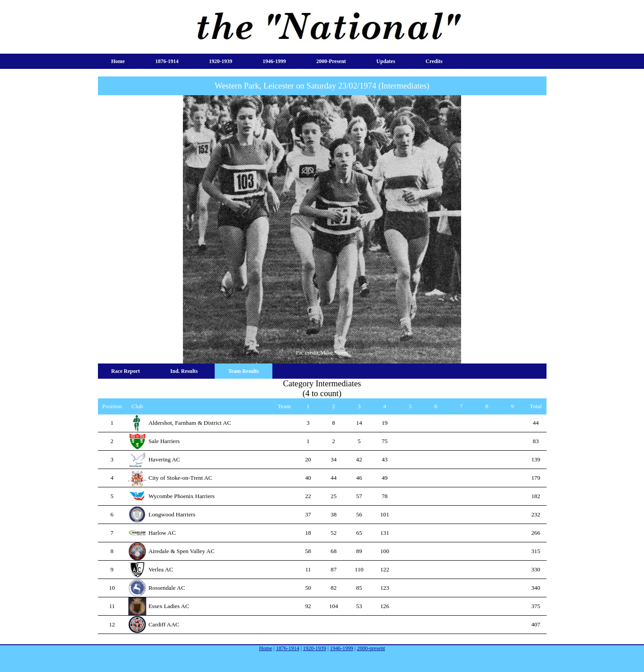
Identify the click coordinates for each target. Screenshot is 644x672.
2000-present (331, 61)
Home (118, 61)
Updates (386, 61)
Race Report (126, 371)
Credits (434, 61)
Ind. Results (184, 371)
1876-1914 (167, 61)
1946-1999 (274, 61)
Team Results (244, 371)
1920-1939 (220, 61)
